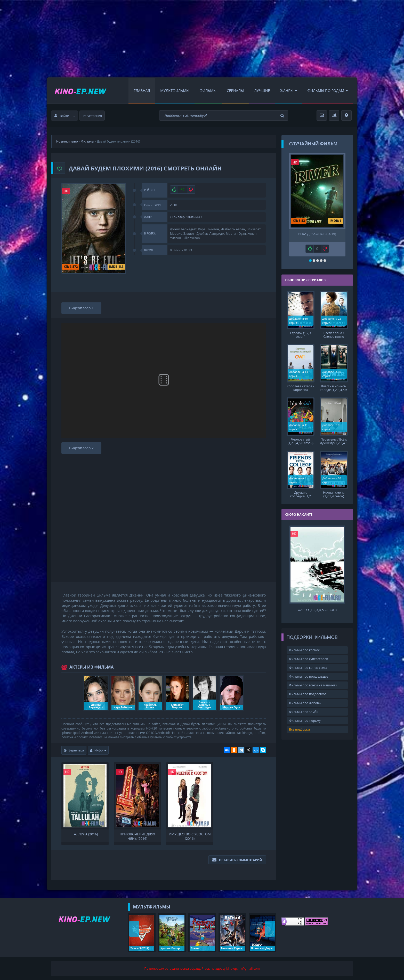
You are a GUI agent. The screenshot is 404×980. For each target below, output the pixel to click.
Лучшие (262, 91)
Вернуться (74, 750)
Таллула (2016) (85, 834)
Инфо (98, 750)
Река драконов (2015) (317, 234)
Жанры (289, 91)
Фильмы (208, 91)
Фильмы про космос (304, 650)
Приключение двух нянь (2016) (137, 836)
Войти (65, 116)
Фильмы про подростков (308, 694)
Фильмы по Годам (328, 91)
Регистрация (92, 116)
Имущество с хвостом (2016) (190, 836)
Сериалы (235, 91)
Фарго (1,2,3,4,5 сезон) (317, 610)
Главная (142, 91)
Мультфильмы (175, 91)
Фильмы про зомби (304, 712)
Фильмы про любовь (305, 703)
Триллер (178, 217)
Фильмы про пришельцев (309, 676)
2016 (173, 205)
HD (66, 191)
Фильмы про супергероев (309, 659)
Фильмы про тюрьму (305, 721)
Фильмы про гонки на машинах (313, 685)
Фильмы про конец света (308, 668)
